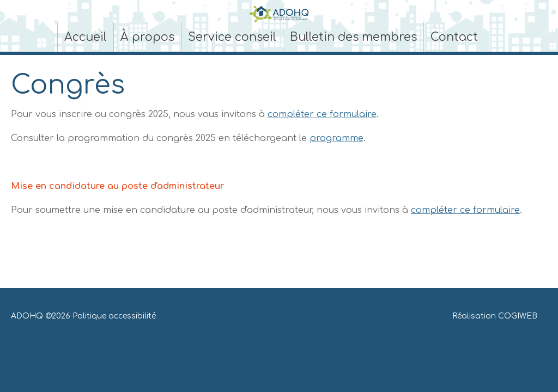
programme (336, 138)
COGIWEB (518, 316)
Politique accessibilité (114, 316)
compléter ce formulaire (322, 114)
